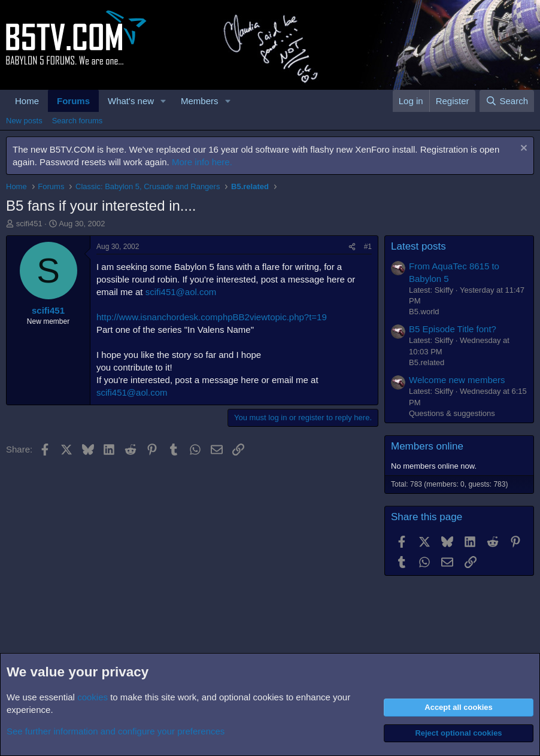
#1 (368, 247)
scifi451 (29, 224)
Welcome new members (457, 380)
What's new (131, 101)
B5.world (424, 312)
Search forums (78, 121)
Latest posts (418, 246)
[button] (163, 101)
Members (200, 101)
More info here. (202, 162)
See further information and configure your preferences (116, 731)
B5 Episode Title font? (453, 329)
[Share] (352, 247)
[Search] (507, 101)
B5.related (427, 362)
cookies (92, 697)
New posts (24, 121)
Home (27, 101)
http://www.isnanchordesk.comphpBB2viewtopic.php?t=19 (212, 317)
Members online (427, 446)
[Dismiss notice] (522, 149)
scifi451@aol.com (181, 292)
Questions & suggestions (452, 413)
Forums (73, 101)
